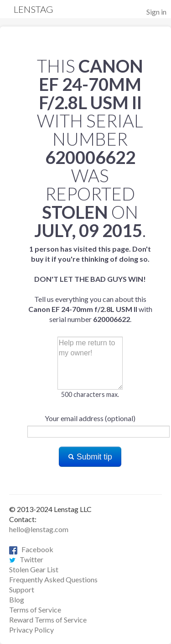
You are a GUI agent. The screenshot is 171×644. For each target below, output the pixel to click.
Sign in (156, 12)
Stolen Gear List (34, 569)
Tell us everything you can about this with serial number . (90, 284)
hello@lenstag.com (39, 529)
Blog (17, 599)
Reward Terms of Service (48, 620)
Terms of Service (35, 610)
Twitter (26, 559)
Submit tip (90, 457)
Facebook (31, 549)
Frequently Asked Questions (53, 579)
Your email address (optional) (90, 418)
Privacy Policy (31, 630)
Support (22, 589)
